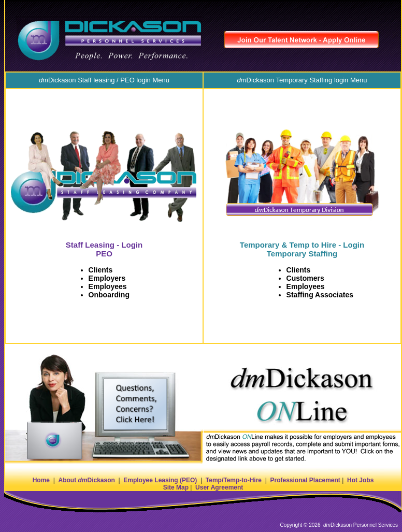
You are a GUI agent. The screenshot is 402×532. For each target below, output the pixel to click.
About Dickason (86, 480)
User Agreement (219, 487)
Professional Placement (305, 480)
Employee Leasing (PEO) (160, 480)
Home (41, 480)
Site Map (176, 487)
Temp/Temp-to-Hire (234, 480)
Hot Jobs (360, 480)
